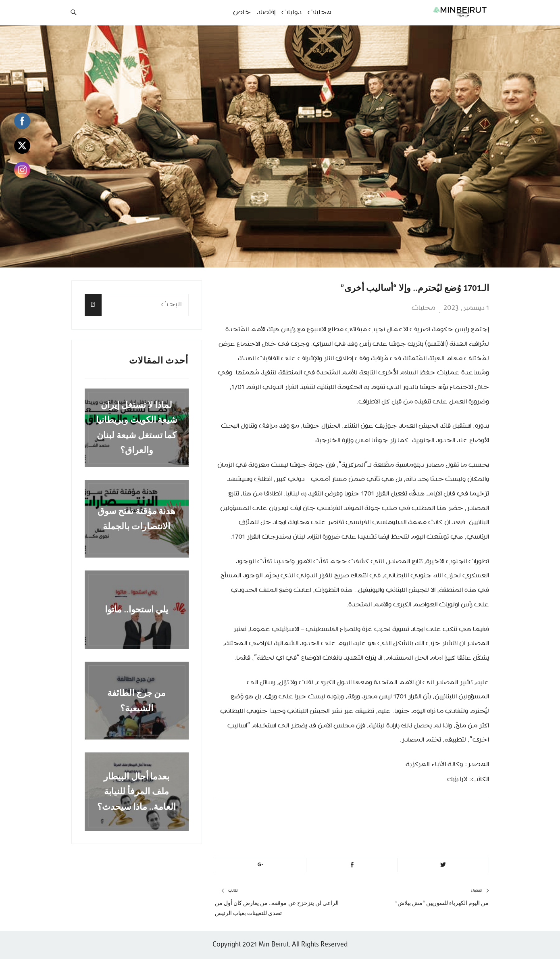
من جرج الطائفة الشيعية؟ (137, 700)
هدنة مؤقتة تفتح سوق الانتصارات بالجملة (137, 518)
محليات (424, 308)
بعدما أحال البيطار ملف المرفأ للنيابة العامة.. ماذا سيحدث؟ (137, 792)
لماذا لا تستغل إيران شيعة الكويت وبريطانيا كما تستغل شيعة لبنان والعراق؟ (137, 427)
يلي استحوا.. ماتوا (136, 609)
